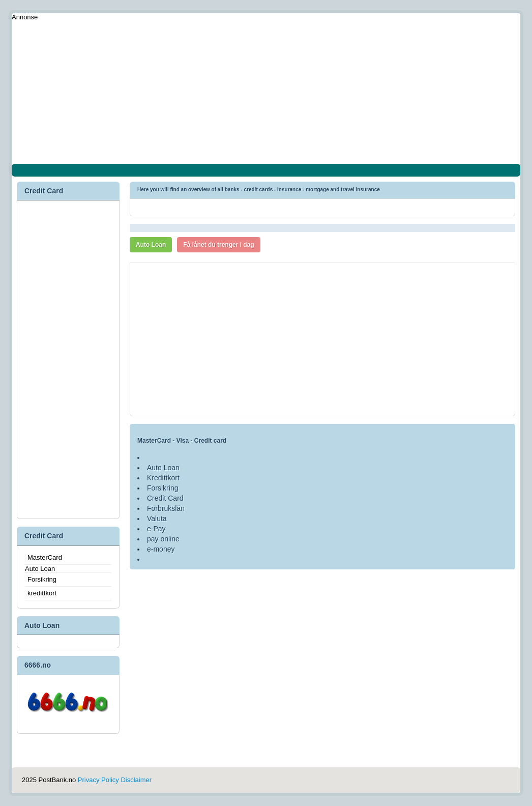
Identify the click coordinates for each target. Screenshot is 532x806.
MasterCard (45, 557)
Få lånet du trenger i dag (218, 245)
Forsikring (42, 579)
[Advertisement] (266, 93)
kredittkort (42, 593)
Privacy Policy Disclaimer (115, 780)
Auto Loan (151, 245)
